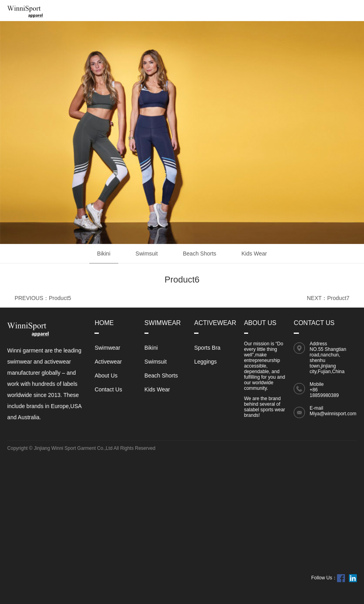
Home (104, 323)
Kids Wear (254, 254)
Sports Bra (207, 348)
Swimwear (107, 348)
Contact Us (108, 389)
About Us (106, 376)
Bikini (104, 254)
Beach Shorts (200, 254)
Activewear (108, 362)
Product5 (60, 298)
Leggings (205, 362)
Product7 (338, 298)
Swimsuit (146, 254)
